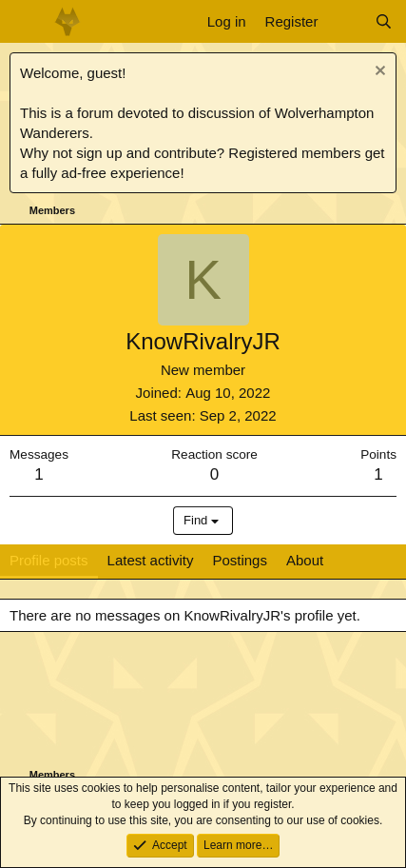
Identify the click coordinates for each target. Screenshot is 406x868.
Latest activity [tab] (151, 560)
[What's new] (346, 21)
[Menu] (26, 22)
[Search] (384, 21)
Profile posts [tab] (49, 560)
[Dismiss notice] (378, 73)
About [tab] (305, 560)
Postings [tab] (240, 560)
